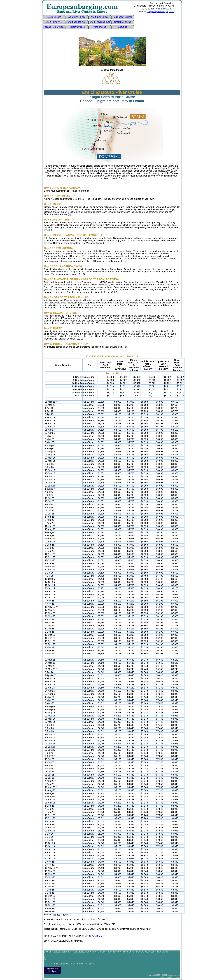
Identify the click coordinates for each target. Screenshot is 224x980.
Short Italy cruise (122, 22)
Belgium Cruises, (53, 952)
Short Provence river (100, 22)
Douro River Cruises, (96, 952)
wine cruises (100, 27)
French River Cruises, (118, 952)
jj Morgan (176, 977)
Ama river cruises (77, 17)
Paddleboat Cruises (123, 17)
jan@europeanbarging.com (160, 11)
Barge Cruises (54, 17)
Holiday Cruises (77, 27)
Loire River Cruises (138, 952)
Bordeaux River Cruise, (73, 952)
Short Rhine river (54, 22)
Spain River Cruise (159, 952)
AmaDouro (97, 936)
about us (122, 27)
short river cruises (100, 17)
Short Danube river (77, 22)
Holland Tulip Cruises (54, 27)
